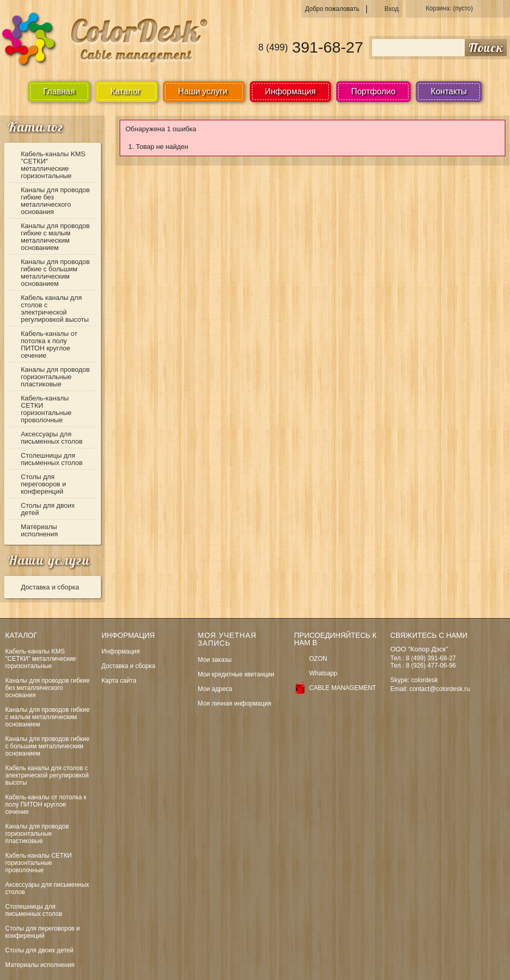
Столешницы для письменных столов (52, 459)
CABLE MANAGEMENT (343, 688)
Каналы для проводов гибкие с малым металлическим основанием (55, 237)
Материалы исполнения (39, 530)
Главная (59, 91)
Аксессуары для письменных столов (52, 438)
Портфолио (373, 91)
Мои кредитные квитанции (236, 674)
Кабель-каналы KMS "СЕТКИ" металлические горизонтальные (53, 165)
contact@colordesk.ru (440, 689)
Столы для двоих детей (48, 509)
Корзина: (449, 8)
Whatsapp (323, 673)
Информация (290, 91)
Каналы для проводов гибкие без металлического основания (55, 201)
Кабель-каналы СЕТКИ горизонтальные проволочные (46, 409)
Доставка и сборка (50, 587)
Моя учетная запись (227, 639)
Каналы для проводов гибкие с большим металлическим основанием (55, 273)
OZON (318, 659)
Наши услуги (49, 560)
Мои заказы (215, 660)
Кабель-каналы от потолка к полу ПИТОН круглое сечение (49, 344)
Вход (392, 9)
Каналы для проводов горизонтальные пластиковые (55, 377)
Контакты (449, 91)
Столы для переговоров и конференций (43, 484)
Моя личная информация (234, 703)
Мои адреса (215, 689)
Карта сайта (119, 681)
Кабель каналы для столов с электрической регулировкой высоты (55, 309)
